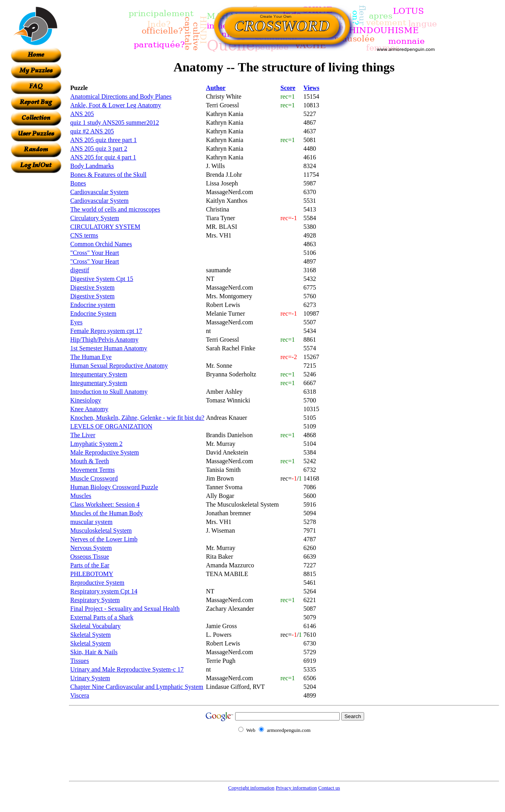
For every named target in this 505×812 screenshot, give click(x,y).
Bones (78, 183)
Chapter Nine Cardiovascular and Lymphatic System (137, 687)
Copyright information (251, 788)
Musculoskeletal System (101, 530)
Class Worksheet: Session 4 (105, 504)
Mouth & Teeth (90, 461)
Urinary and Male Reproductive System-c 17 (127, 669)
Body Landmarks (92, 166)
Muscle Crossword (94, 478)
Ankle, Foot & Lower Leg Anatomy (116, 105)
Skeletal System (91, 635)
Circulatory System (95, 218)
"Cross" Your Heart (95, 253)
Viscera (80, 695)
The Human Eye (91, 357)
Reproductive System (97, 583)
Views (311, 88)
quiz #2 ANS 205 (92, 131)
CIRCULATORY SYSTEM (105, 227)
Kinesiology (86, 400)
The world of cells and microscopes (115, 209)
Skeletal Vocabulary (95, 626)
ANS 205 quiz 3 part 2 (99, 149)
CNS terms (84, 235)
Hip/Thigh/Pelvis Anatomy (104, 340)
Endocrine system (93, 305)
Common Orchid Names (101, 244)
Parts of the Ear (90, 565)
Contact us (329, 788)
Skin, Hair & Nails (94, 652)
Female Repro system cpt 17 (106, 331)
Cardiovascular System (99, 192)
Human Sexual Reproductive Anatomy (119, 366)
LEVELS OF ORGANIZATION (111, 426)
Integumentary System (99, 374)
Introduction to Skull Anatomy (109, 392)
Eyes (76, 322)
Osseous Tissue (90, 557)
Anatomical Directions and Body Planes (121, 96)
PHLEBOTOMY (92, 574)
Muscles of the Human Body (107, 513)
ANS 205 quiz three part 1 (103, 140)
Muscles (81, 496)
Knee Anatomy (89, 409)
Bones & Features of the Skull (108, 175)
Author (216, 88)
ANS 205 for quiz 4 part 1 (103, 157)
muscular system (91, 522)
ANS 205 (82, 114)
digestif (80, 270)
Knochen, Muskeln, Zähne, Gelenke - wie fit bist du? (137, 418)
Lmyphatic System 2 (96, 444)
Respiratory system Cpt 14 (104, 591)
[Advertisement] (36, 292)
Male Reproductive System (105, 452)
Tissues (79, 661)
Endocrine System (93, 313)
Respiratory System (95, 600)
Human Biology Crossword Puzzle (114, 487)
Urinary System (90, 678)
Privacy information (296, 788)
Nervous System (91, 548)
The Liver (83, 435)
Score (288, 88)
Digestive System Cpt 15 (102, 279)
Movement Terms (93, 470)
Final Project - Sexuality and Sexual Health (125, 609)
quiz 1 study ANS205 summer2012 (115, 123)
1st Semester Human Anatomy (109, 348)
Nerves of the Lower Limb (104, 539)
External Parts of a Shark (102, 617)
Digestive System (92, 287)
